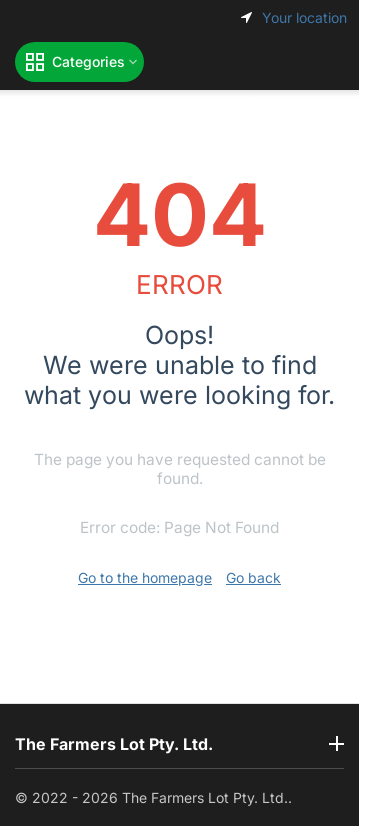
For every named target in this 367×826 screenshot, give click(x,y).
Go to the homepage (145, 577)
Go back (253, 577)
